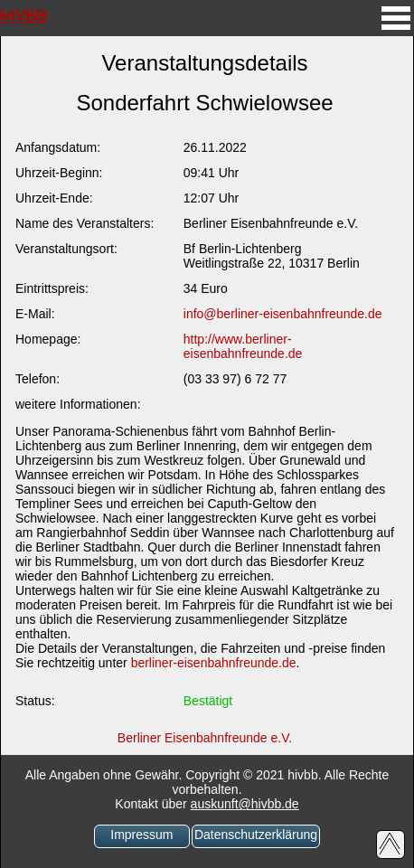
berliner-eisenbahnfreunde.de (214, 663)
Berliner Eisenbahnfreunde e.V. (205, 738)
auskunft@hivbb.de (245, 804)
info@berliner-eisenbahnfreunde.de (283, 314)
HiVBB (24, 16)
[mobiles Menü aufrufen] (396, 32)
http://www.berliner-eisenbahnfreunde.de (243, 346)
